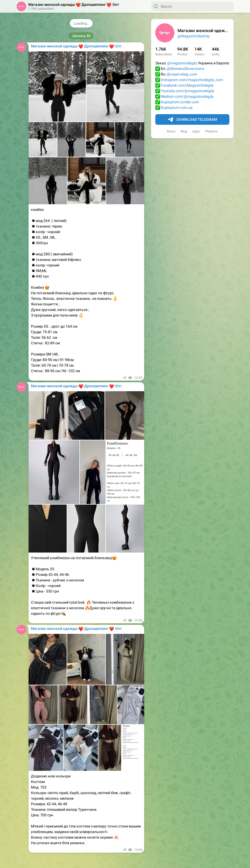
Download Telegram (192, 120)
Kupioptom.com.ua (177, 108)
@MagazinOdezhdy (194, 36)
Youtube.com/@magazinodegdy (188, 91)
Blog (184, 131)
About (171, 131)
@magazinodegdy (182, 63)
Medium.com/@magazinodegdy (187, 96)
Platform (211, 131)
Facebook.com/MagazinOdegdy (187, 85)
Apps (196, 131)
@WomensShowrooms (185, 69)
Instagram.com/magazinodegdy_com (192, 80)
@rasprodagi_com (182, 74)
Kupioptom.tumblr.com (180, 102)
